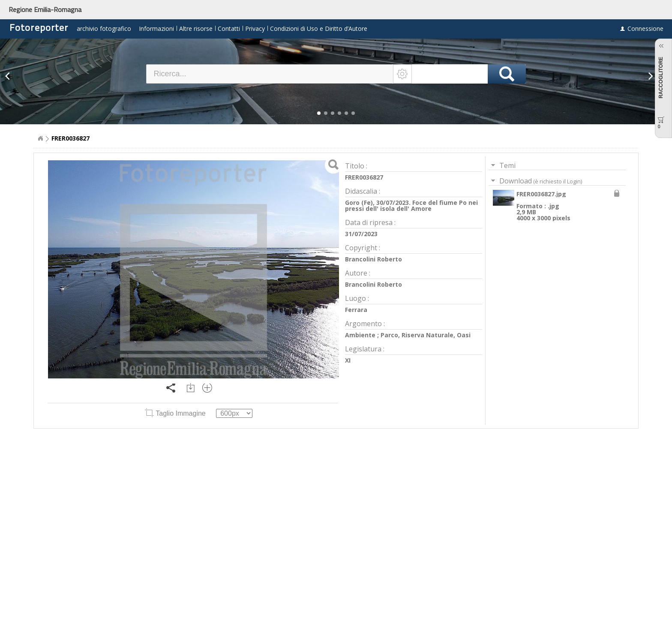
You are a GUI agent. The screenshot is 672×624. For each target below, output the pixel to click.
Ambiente (360, 335)
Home (40, 138)
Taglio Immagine (176, 413)
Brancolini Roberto (373, 259)
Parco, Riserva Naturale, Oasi (426, 335)
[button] (319, 113)
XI (348, 360)
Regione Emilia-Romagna (45, 9)
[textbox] (270, 74)
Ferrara (356, 310)
